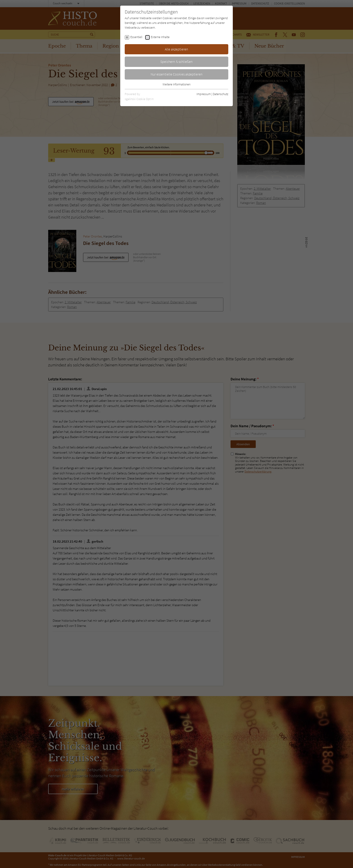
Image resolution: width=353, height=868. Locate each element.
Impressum (204, 94)
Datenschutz (221, 94)
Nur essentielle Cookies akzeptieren (177, 74)
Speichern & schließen (176, 62)
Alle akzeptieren (176, 49)
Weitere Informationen (176, 84)
